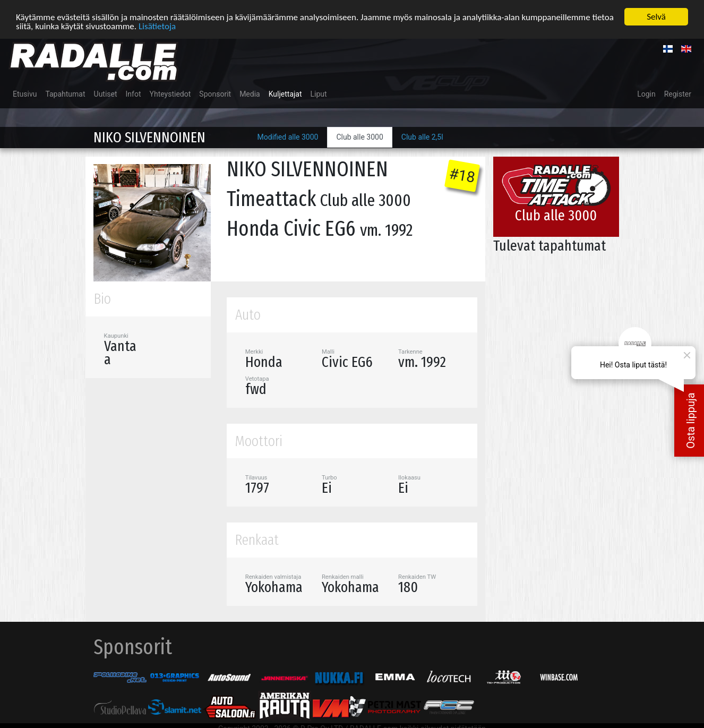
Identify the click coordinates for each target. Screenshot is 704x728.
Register (678, 94)
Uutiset (106, 94)
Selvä (656, 17)
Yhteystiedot (170, 94)
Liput (319, 94)
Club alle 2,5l (422, 137)
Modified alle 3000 (288, 137)
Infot (134, 94)
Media (250, 94)
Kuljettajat (285, 94)
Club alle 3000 (359, 137)
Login (646, 94)
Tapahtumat (65, 94)
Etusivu (25, 94)
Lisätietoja (157, 26)
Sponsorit (215, 94)
